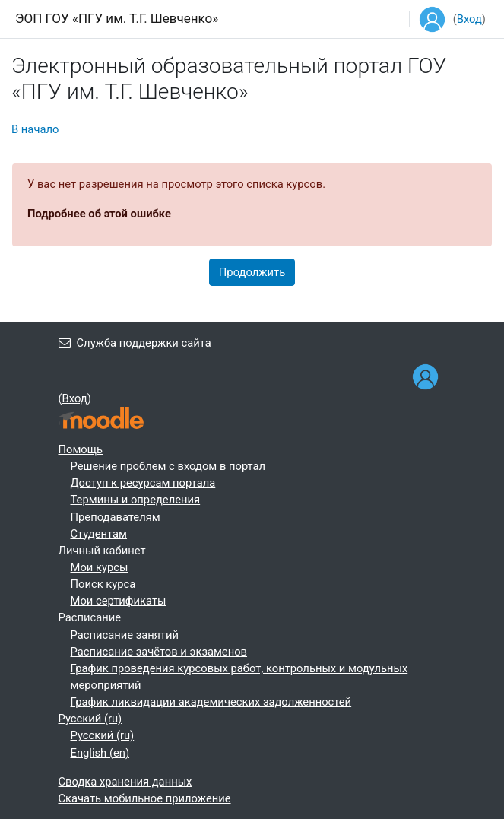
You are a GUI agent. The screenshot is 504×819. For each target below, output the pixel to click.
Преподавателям (116, 517)
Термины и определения (136, 500)
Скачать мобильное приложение (145, 798)
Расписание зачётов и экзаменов (159, 652)
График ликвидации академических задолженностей (211, 702)
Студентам (99, 534)
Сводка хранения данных (125, 782)
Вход (469, 19)
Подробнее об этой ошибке (99, 214)
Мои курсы (100, 567)
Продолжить (252, 272)
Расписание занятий (125, 635)
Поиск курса (103, 584)
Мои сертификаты (119, 601)
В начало (35, 129)
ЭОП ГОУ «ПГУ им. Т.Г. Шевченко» (117, 18)
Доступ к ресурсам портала (143, 483)
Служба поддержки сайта (135, 343)
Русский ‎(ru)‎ (90, 719)
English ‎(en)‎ (100, 753)
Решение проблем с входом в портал (168, 466)
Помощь (81, 449)
